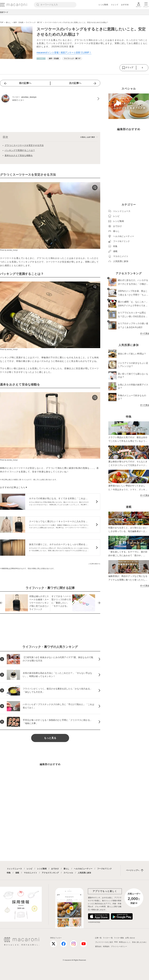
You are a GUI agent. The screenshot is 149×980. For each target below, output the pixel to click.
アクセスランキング (50, 873)
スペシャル (68, 873)
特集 (9, 873)
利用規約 (106, 946)
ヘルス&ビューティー (83, 869)
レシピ (30, 869)
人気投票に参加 (84, 873)
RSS (116, 942)
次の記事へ (75, 83)
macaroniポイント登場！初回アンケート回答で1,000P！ (64, 52)
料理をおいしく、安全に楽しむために (133, 942)
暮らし (66, 869)
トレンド (115, 5)
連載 (17, 873)
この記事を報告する (94, 564)
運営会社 (98, 946)
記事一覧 (98, 938)
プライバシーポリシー (119, 946)
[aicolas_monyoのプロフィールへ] (50, 99)
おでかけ (55, 869)
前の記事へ (25, 83)
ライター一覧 (108, 938)
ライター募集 (119, 938)
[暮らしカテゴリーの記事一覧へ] (41, 59)
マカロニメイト (30, 873)
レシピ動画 (103, 5)
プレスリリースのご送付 (104, 942)
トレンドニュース (14, 869)
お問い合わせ (130, 938)
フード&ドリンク (104, 869)
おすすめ (125, 5)
